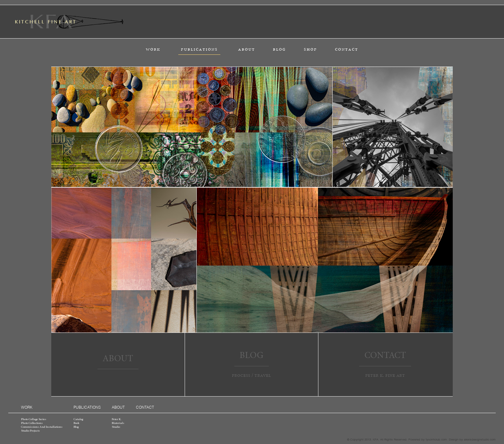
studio (116, 427)
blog (279, 49)
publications (199, 49)
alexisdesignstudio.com (480, 439)
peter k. (117, 419)
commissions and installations (42, 427)
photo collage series (34, 419)
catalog (78, 419)
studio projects (30, 431)
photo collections (32, 423)
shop (310, 49)
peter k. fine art (385, 375)
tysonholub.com (436, 439)
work (153, 49)
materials (118, 423)
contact (347, 49)
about (247, 49)
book (76, 423)
